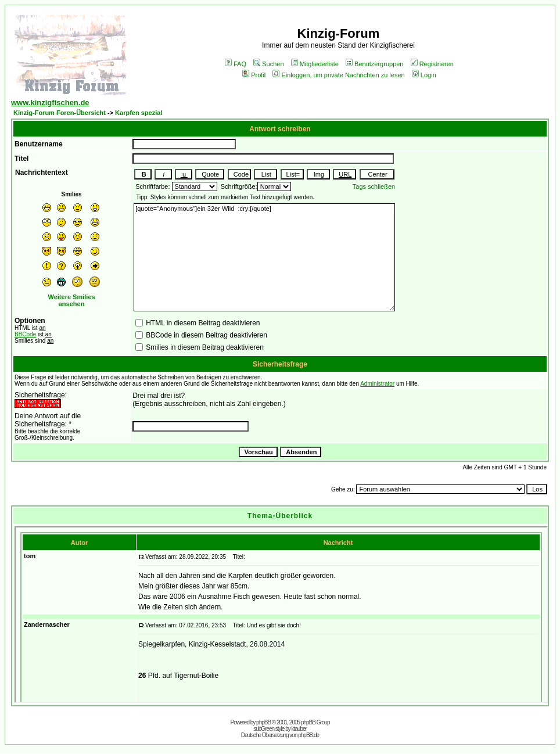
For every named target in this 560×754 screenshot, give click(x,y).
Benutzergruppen (374, 64)
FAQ (236, 64)
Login (424, 75)
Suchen (268, 64)
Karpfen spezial (139, 113)
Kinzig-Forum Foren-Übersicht (60, 113)
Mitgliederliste (315, 64)
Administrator (377, 384)
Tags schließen (374, 186)
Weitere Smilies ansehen (72, 300)
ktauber (299, 729)
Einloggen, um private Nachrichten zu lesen (338, 75)
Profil (254, 75)
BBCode (25, 334)
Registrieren (432, 64)
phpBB (263, 722)
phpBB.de (308, 735)
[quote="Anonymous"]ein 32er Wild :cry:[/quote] (264, 257)
